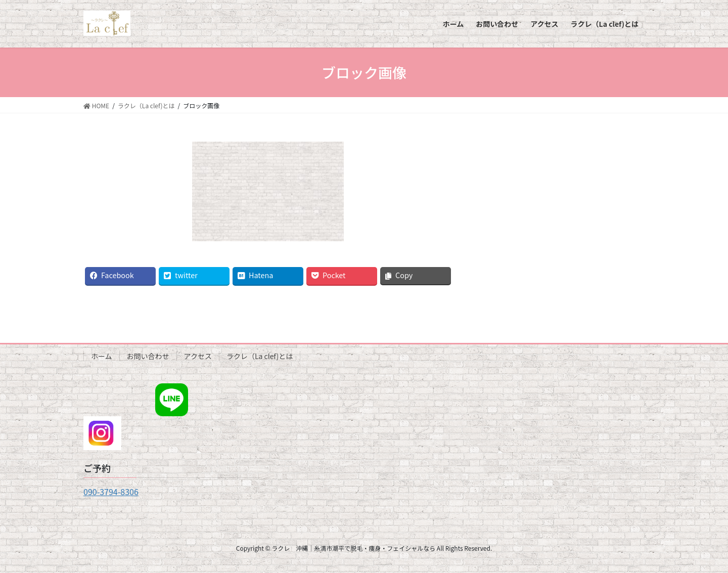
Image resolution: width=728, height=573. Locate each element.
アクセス (198, 356)
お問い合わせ (148, 356)
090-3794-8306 (111, 492)
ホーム (102, 356)
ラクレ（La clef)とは (260, 356)
